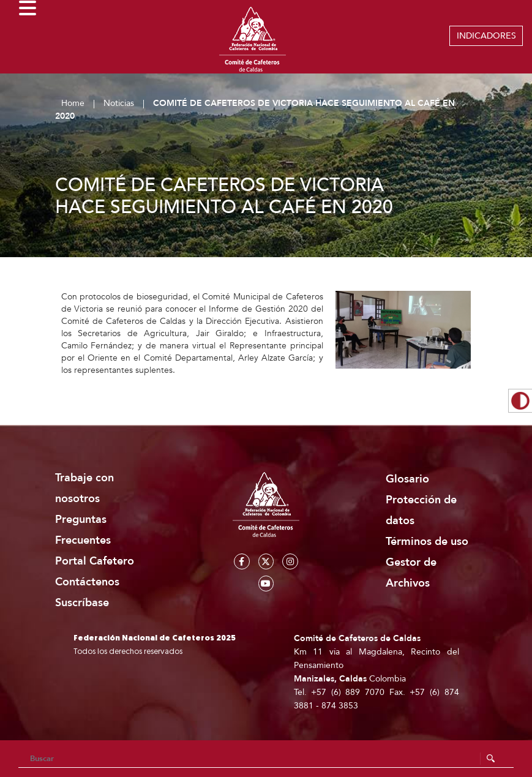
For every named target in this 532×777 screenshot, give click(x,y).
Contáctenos (87, 582)
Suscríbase (82, 603)
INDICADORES (486, 36)
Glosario (407, 479)
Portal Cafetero (95, 561)
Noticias (119, 103)
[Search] (266, 759)
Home (73, 103)
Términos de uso (427, 542)
